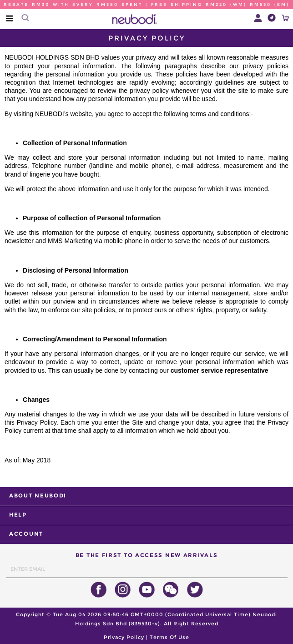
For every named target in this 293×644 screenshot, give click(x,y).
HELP (18, 515)
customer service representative (220, 370)
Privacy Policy (124, 637)
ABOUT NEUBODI (38, 495)
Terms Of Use (169, 637)
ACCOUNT (26, 534)
